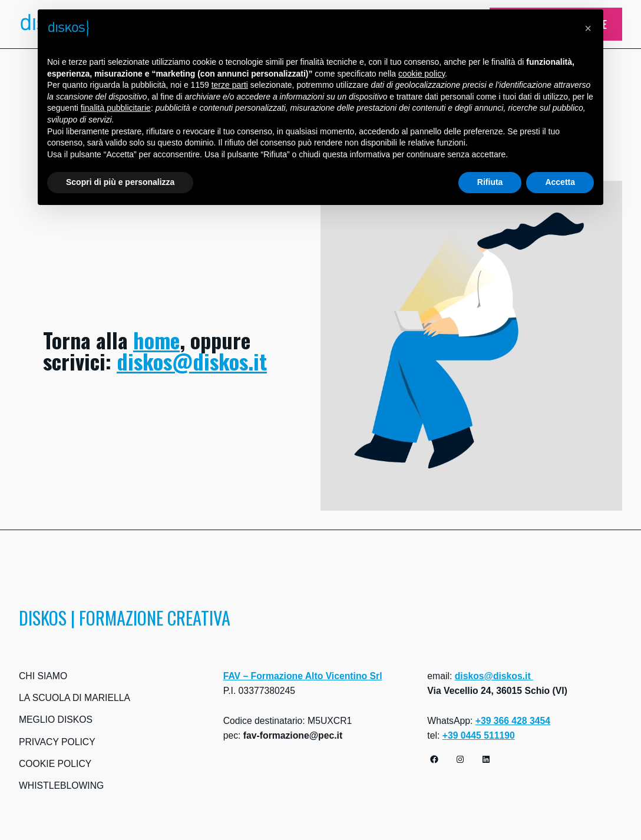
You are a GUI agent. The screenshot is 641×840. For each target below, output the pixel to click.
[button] (588, 28)
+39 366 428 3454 (513, 721)
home (156, 340)
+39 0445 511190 (479, 735)
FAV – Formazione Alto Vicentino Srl (303, 676)
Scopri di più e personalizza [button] (120, 182)
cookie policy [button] (422, 74)
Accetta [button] (560, 182)
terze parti (230, 85)
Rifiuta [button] (490, 182)
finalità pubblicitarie (116, 108)
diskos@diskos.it (192, 361)
